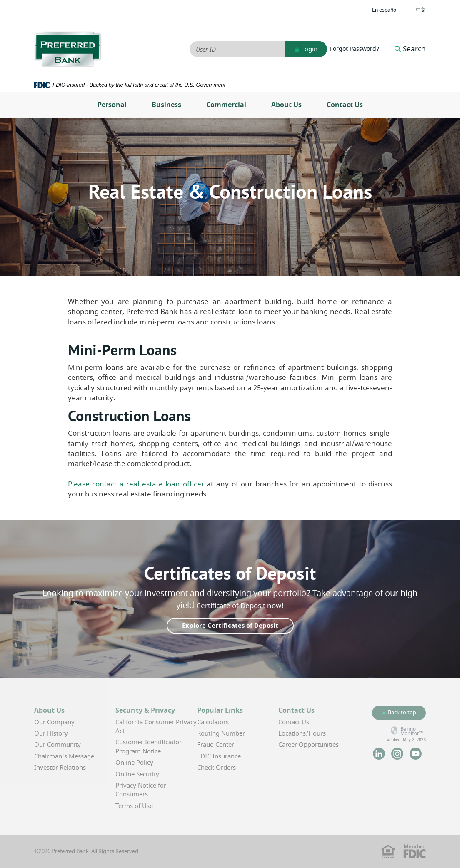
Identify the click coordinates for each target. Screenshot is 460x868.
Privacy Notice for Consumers (141, 790)
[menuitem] (112, 105)
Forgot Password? (355, 49)
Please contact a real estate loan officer (136, 484)
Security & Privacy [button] (145, 711)
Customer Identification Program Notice (149, 747)
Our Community (57, 745)
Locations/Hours (302, 733)
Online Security (137, 774)
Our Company (54, 722)
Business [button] (166, 105)
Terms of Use (134, 806)
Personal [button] (112, 105)
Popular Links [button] (220, 711)
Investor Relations (60, 768)
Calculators (213, 722)
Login (306, 49)
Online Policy (134, 763)
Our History (51, 733)
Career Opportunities (309, 745)
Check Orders (216, 768)
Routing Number (221, 733)
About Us (286, 105)
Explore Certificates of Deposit (230, 626)
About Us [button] (49, 711)
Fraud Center (216, 745)
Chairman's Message (64, 756)
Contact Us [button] (296, 711)
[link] (406, 734)
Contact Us (345, 105)
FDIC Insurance (219, 756)
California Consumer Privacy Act (156, 727)
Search (410, 49)
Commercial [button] (226, 105)
